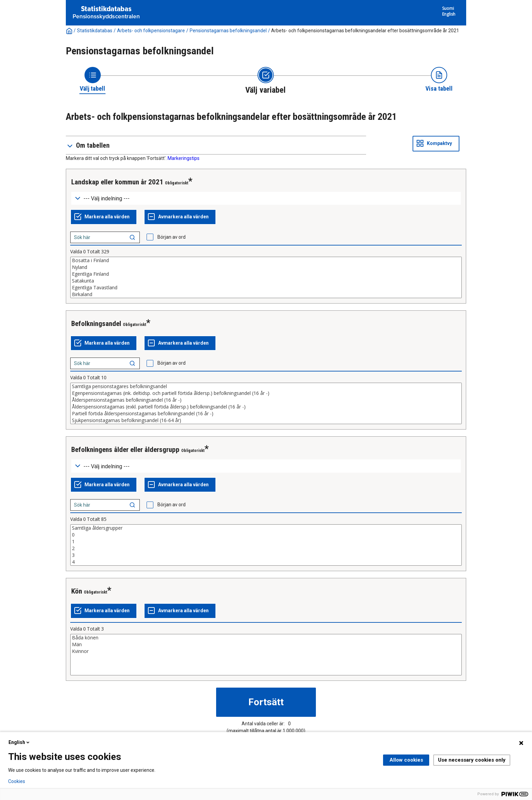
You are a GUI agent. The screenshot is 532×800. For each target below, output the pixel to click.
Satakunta (266, 281)
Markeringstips (184, 158)
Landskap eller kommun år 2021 (117, 182)
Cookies (17, 781)
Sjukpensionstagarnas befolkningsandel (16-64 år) (266, 420)
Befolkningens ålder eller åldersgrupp (125, 450)
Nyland (266, 267)
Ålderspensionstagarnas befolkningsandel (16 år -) (266, 400)
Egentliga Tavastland (266, 288)
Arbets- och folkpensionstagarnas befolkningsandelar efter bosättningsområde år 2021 (365, 31)
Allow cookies (406, 760)
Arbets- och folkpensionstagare (151, 31)
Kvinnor (266, 651)
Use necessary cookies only (472, 760)
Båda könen (266, 638)
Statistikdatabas (95, 31)
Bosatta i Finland (266, 260)
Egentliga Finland (266, 274)
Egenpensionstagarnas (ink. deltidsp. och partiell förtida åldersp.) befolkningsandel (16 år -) (266, 393)
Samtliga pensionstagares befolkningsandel (266, 386)
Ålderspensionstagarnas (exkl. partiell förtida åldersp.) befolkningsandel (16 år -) (266, 407)
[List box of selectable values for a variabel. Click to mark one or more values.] (266, 277)
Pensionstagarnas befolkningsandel (228, 31)
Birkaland (266, 294)
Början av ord (172, 237)
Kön (77, 591)
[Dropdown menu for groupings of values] (266, 198)
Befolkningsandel (96, 324)
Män (266, 644)
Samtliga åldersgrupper (266, 528)
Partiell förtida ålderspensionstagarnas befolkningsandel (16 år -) (266, 414)
